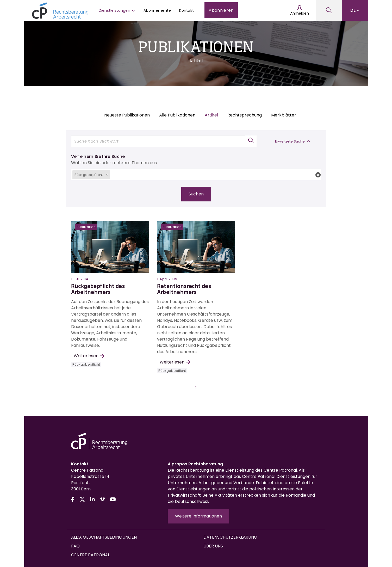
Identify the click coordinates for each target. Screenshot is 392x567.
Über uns (213, 546)
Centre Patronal (90, 555)
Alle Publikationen (177, 115)
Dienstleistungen (117, 10)
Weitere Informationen (198, 516)
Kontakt (186, 10)
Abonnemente (157, 10)
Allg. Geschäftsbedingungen (104, 537)
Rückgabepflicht (86, 364)
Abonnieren (221, 10)
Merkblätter (284, 115)
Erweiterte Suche (293, 141)
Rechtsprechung (245, 115)
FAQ (75, 546)
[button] (107, 175)
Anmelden (300, 10)
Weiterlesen (89, 356)
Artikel (211, 115)
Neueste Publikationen (127, 115)
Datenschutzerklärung (230, 537)
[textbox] (215, 174)
